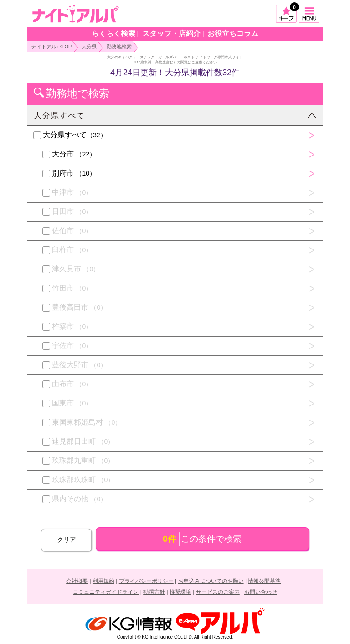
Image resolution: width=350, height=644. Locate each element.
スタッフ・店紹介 (171, 34)
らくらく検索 (113, 34)
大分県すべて (59, 116)
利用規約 (103, 581)
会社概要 (77, 581)
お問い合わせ (261, 592)
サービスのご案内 (218, 592)
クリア (67, 540)
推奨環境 (180, 592)
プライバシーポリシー (146, 581)
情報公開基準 (264, 581)
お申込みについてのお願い (211, 581)
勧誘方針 (154, 592)
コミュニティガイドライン (106, 592)
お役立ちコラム (233, 34)
